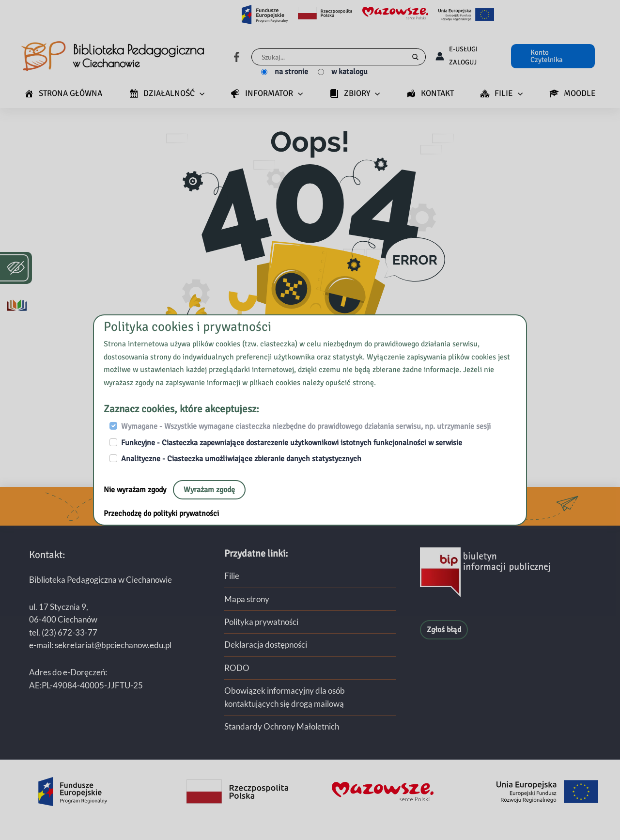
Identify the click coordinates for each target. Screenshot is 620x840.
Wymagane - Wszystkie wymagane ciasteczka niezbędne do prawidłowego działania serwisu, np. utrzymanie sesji (306, 426)
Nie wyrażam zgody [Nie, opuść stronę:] (136, 490)
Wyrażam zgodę (209, 490)
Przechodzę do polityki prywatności (161, 513)
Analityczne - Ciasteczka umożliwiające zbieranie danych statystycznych (241, 459)
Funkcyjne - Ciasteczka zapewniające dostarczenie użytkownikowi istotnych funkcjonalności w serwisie (292, 443)
